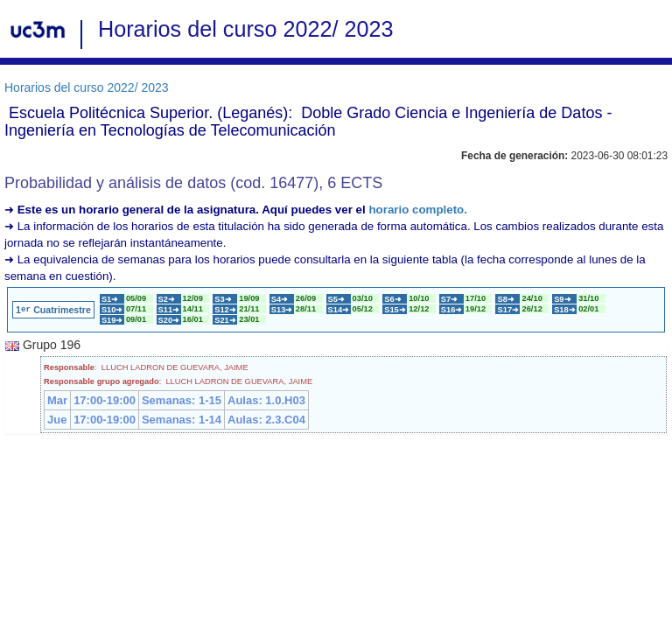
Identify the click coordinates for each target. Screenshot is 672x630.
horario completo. (418, 210)
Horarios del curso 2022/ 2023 (87, 87)
